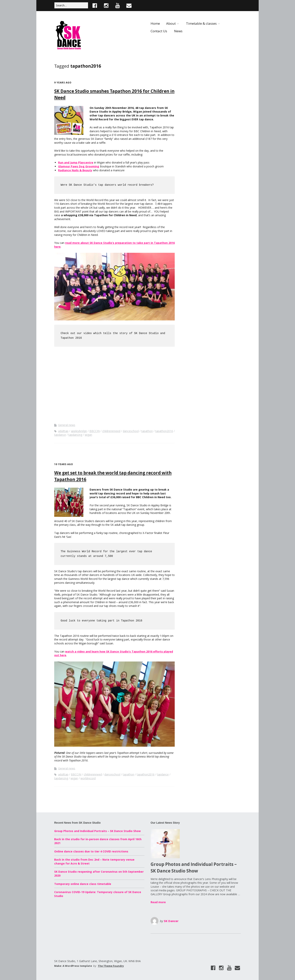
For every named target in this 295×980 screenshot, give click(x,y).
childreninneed (111, 431)
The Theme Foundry (111, 966)
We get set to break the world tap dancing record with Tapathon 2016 (113, 477)
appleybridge (79, 431)
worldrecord (88, 778)
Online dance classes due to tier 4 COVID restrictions (91, 851)
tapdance (60, 435)
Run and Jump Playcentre (76, 162)
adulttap (63, 431)
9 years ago (63, 83)
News (178, 31)
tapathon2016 (164, 431)
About (171, 23)
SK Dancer (171, 921)
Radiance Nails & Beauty (75, 170)
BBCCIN (95, 431)
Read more (158, 902)
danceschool (131, 431)
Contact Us (159, 31)
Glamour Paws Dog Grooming (79, 166)
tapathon (147, 431)
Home (155, 23)
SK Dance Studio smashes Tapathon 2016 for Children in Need (114, 95)
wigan (88, 435)
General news (67, 425)
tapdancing (75, 435)
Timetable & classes (201, 23)
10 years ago (64, 464)
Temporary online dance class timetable (83, 884)
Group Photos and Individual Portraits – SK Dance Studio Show (97, 831)
